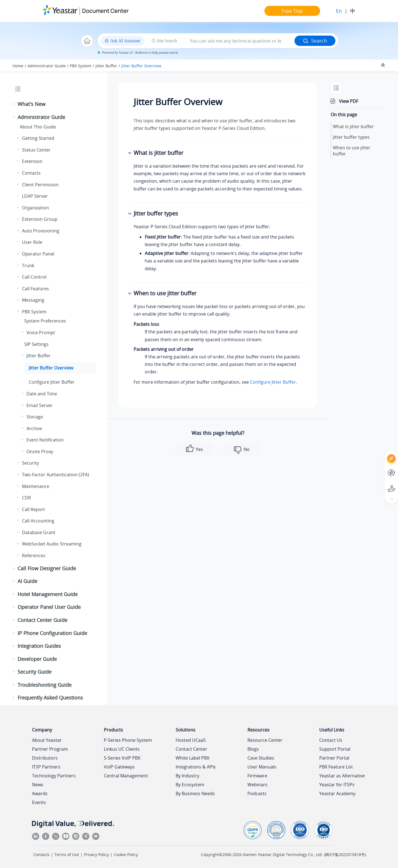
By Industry (187, 776)
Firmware (257, 776)
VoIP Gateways (119, 767)
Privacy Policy (96, 855)
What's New (31, 104)
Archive (34, 428)
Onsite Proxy (40, 452)
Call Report (34, 509)
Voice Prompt (41, 333)
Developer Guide (37, 659)
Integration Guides (39, 646)
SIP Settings (36, 344)
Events (39, 802)
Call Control (34, 277)
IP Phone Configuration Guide (52, 633)
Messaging (33, 300)
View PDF (349, 101)
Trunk (28, 266)
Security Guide (35, 672)
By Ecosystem (190, 785)
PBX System (81, 66)
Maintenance (36, 486)
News (38, 785)
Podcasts (257, 793)
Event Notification (45, 440)
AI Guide (27, 581)
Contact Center (191, 749)
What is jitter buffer (353, 127)
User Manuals (262, 767)
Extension (32, 161)
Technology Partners (54, 776)
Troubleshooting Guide (45, 685)
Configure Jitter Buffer (52, 382)
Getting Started (38, 138)
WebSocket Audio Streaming (52, 544)
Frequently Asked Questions (50, 698)
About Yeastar (47, 740)
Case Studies (261, 758)
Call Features (35, 289)
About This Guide (38, 127)
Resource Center (265, 740)
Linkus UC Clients (122, 749)
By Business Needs (195, 793)
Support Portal (335, 749)
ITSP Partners (46, 767)
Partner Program (50, 749)
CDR (26, 498)
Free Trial (292, 11)
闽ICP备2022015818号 (345, 855)
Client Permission (40, 185)
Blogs (253, 749)
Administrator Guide (47, 66)
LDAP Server (35, 196)
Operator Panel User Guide (49, 607)
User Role (32, 242)
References (34, 555)
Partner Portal (334, 758)
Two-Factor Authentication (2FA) (56, 475)
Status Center (36, 150)
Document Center (105, 11)
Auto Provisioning (41, 231)
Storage (35, 417)
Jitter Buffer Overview (141, 66)
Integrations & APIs (196, 767)
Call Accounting (38, 521)
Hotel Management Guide (48, 594)
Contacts (31, 173)
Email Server (40, 405)
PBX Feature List (336, 767)
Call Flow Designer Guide (47, 568)
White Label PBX (192, 758)
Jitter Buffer (106, 66)
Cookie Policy (126, 855)
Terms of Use (67, 855)
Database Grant (39, 532)
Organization (35, 208)
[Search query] (240, 41)
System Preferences (45, 321)
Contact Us (331, 740)
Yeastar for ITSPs (337, 785)
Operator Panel (38, 254)
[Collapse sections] (384, 65)
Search (315, 41)
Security (30, 463)
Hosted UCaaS (191, 740)
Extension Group (40, 219)
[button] (14, 104)
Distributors (45, 758)
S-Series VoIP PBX (122, 758)
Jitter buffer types (351, 137)
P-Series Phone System (128, 740)
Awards (40, 793)
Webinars (257, 785)
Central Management (126, 776)
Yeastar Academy (337, 793)
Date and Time (42, 394)
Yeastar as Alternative (342, 776)
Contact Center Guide (42, 620)
